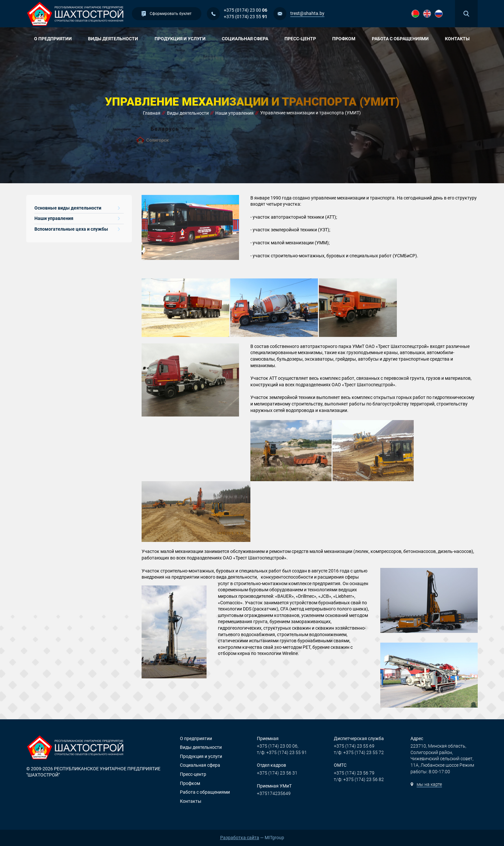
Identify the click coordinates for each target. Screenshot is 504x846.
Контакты (457, 39)
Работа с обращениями (403, 39)
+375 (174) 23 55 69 (354, 746)
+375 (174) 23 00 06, (278, 746)
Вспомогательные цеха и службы (77, 229)
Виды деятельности (115, 39)
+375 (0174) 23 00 (246, 10)
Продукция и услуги (183, 39)
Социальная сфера (247, 39)
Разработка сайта (240, 838)
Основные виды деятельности (77, 208)
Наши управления (77, 218)
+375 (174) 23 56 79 (354, 773)
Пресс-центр (303, 39)
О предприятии (55, 39)
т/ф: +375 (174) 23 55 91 (282, 752)
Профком (346, 39)
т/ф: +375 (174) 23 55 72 (359, 752)
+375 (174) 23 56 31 (277, 773)
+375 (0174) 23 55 (246, 17)
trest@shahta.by (307, 13)
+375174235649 (274, 793)
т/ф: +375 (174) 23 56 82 (359, 779)
